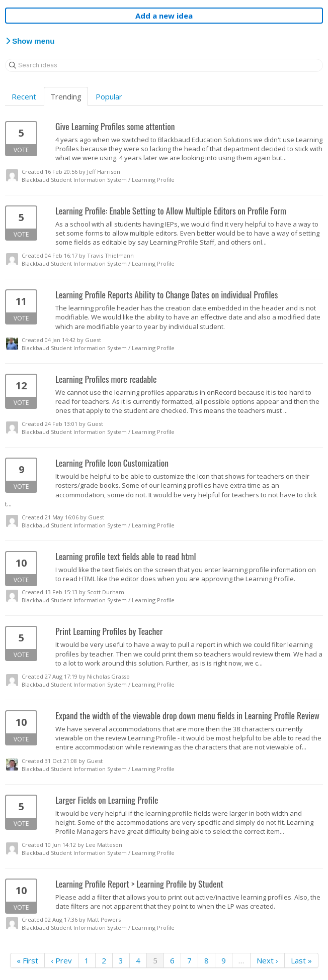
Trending (66, 96)
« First (27, 960)
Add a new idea (164, 16)
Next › (267, 960)
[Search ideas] (164, 65)
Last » (301, 960)
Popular (109, 96)
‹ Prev (61, 960)
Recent (24, 96)
